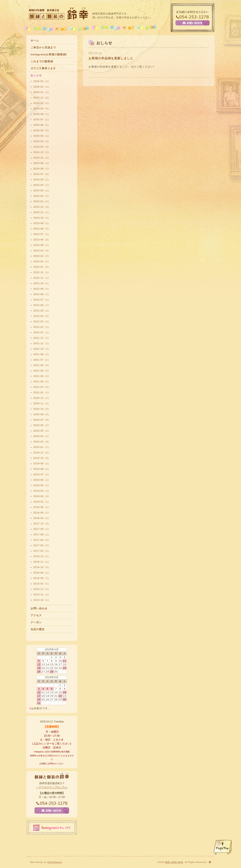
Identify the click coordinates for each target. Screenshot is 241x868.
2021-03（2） (42, 382)
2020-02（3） (42, 442)
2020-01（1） (42, 447)
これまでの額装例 (42, 61)
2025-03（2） (42, 141)
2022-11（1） (42, 278)
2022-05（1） (42, 311)
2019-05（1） (42, 485)
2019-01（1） (42, 502)
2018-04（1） (42, 518)
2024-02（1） (42, 196)
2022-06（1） (42, 305)
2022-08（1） (42, 294)
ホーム (35, 40)
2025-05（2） (42, 130)
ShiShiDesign (55, 862)
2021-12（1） (42, 338)
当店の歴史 (38, 629)
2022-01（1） (42, 332)
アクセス (36, 615)
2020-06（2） (42, 425)
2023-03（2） (42, 256)
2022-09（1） (42, 289)
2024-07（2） (42, 174)
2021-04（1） (42, 376)
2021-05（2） (42, 371)
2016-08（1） (42, 573)
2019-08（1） (42, 469)
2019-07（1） (42, 474)
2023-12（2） (42, 207)
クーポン (36, 622)
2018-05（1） (42, 513)
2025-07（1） (42, 119)
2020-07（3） (42, 420)
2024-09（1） (42, 163)
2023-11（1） (42, 212)
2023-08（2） (42, 229)
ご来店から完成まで (43, 47)
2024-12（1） (42, 152)
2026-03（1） (42, 81)
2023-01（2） (42, 267)
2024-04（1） (42, 185)
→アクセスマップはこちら (52, 787)
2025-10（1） (42, 103)
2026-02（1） (42, 87)
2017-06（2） (42, 540)
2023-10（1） (42, 218)
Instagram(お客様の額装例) (49, 54)
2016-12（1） (42, 556)
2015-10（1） (42, 600)
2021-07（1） (42, 360)
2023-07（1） (42, 234)
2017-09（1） (42, 529)
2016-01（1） (42, 584)
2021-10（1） (42, 349)
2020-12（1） (42, 398)
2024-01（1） (42, 201)
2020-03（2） (42, 436)
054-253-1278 (193, 17)
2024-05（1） (42, 180)
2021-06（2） (42, 365)
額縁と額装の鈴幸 (174, 862)
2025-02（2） (42, 147)
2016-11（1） (42, 562)
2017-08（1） (42, 534)
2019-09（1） (42, 463)
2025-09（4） (42, 109)
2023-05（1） (42, 245)
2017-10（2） (42, 524)
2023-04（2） (42, 251)
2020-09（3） (42, 414)
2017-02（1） (42, 551)
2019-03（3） (42, 496)
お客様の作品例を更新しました (111, 58)
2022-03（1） (42, 321)
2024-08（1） (42, 169)
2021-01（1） (42, 392)
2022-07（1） (42, 300)
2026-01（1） (42, 92)
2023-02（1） (42, 261)
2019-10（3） (42, 458)
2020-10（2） (42, 409)
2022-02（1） (42, 327)
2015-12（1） (42, 589)
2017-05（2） (42, 545)
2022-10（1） (42, 283)
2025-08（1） (42, 114)
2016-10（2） (42, 567)
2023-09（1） (42, 223)
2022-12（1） (42, 272)
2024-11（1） (42, 158)
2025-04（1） (42, 136)
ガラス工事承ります (43, 68)
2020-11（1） (42, 403)
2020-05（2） (42, 431)
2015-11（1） (42, 595)
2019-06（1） (42, 480)
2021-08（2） (42, 354)
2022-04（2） (42, 316)
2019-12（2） (42, 453)
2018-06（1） (42, 507)
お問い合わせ (39, 608)
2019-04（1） (42, 491)
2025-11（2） (42, 98)
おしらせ (36, 75)
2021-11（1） (42, 343)
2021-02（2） (42, 387)
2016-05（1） (42, 578)
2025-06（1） (42, 125)
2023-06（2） (42, 240)
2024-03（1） (42, 190)
